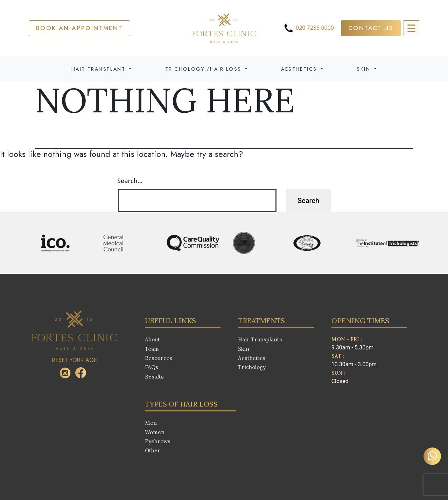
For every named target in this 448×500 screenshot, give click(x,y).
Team (152, 349)
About (152, 339)
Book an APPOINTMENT (79, 28)
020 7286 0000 (309, 28)
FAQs (152, 367)
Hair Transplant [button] (99, 69)
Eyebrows (158, 441)
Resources (159, 358)
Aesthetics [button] (300, 69)
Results (154, 377)
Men (151, 423)
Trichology (252, 367)
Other (153, 450)
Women (155, 432)
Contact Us (371, 28)
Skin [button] (365, 69)
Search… (130, 181)
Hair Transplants (260, 339)
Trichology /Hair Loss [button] (204, 69)
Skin (244, 349)
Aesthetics (252, 358)
